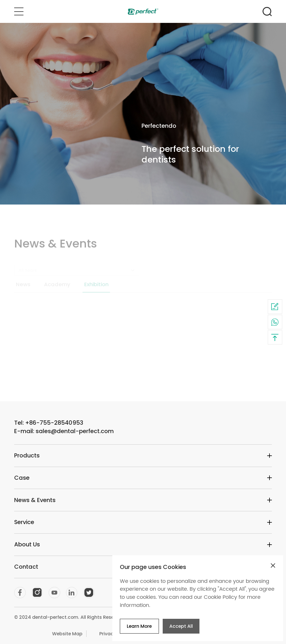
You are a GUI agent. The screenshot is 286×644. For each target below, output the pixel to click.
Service (143, 522)
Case (143, 478)
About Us (143, 544)
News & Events (143, 500)
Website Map (67, 634)
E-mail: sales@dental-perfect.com (64, 431)
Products (143, 455)
